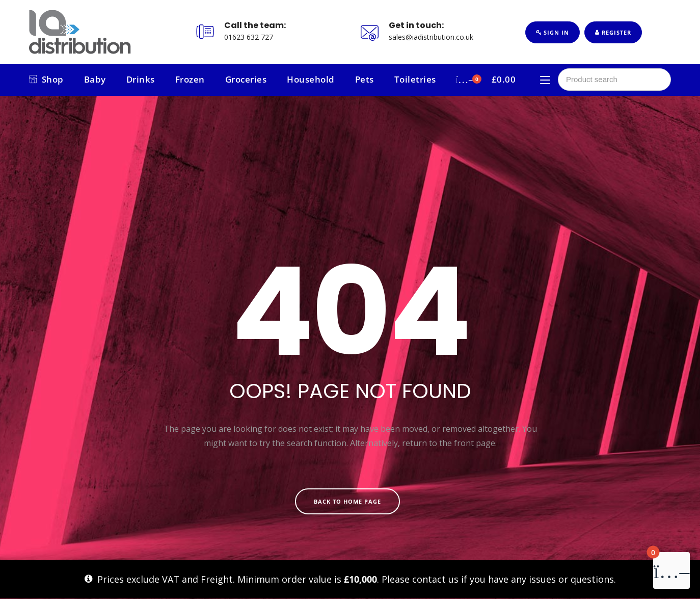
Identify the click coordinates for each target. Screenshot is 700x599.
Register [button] (613, 32)
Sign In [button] (553, 32)
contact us (435, 579)
